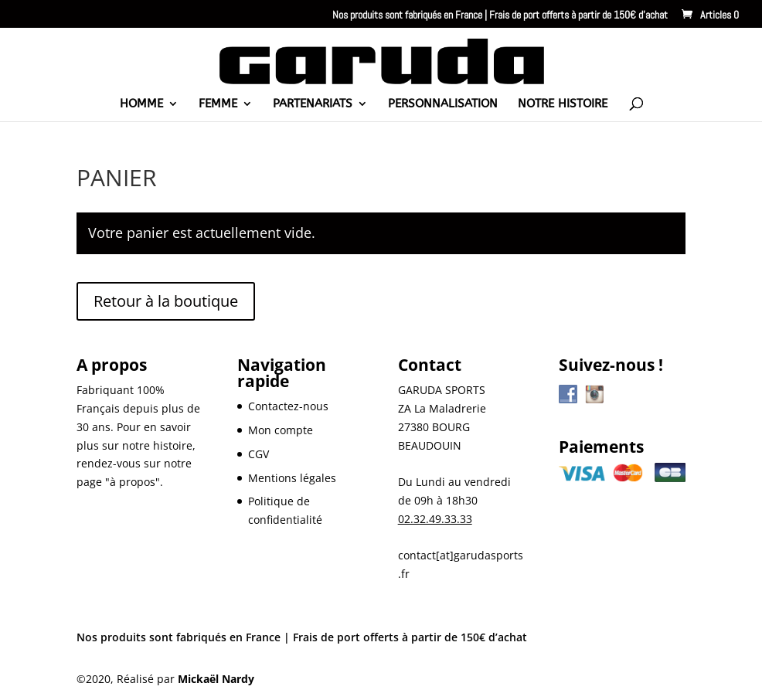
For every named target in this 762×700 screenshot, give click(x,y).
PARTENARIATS (313, 104)
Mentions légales (292, 478)
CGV (259, 454)
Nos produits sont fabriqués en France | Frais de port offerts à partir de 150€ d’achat (500, 15)
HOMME (141, 104)
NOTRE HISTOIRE (563, 104)
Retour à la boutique (166, 301)
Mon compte (281, 430)
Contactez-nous (288, 406)
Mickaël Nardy (216, 679)
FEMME (218, 104)
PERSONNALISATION (443, 104)
